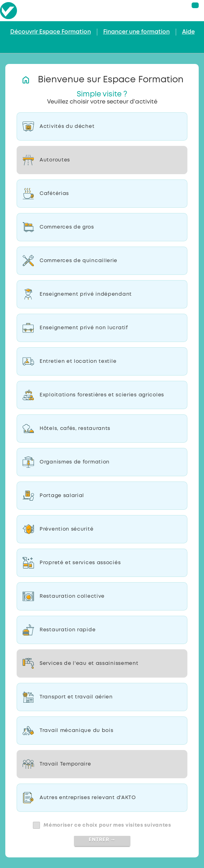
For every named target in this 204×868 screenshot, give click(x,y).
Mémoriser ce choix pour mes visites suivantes (107, 825)
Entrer (102, 840)
